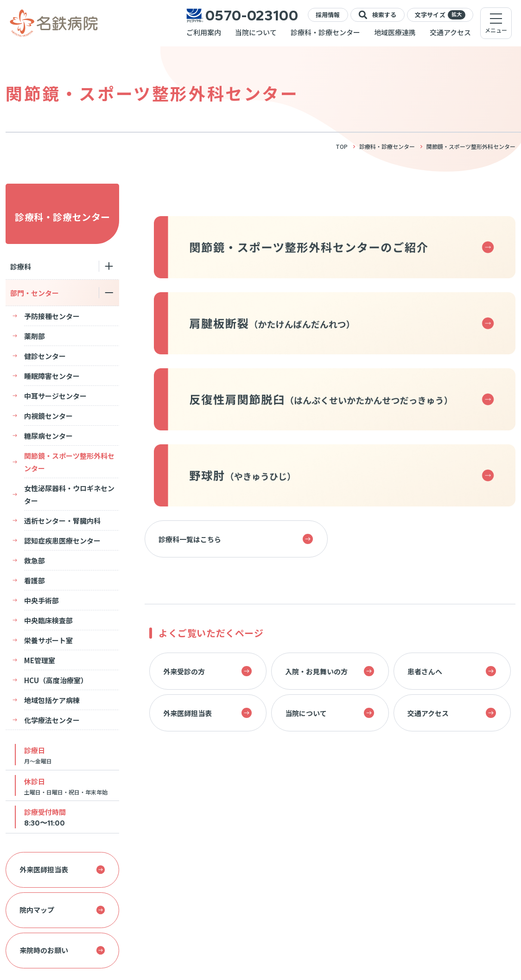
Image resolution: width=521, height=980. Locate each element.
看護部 (35, 580)
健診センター (45, 356)
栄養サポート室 (48, 640)
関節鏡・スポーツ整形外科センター (69, 462)
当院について (256, 32)
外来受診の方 (208, 671)
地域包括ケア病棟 (52, 700)
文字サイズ (440, 15)
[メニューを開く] (496, 23)
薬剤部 (35, 336)
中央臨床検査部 (48, 620)
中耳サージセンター (55, 396)
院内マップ (62, 910)
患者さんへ (452, 671)
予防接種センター (52, 316)
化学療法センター (45, 720)
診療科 (21, 266)
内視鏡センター (48, 416)
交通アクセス (450, 32)
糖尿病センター (48, 436)
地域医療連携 (395, 32)
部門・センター (35, 293)
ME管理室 (40, 660)
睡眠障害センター (52, 376)
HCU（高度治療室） (56, 680)
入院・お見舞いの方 (330, 671)
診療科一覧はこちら (236, 539)
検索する (378, 15)
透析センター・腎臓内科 (62, 521)
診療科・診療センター (325, 32)
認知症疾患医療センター (62, 541)
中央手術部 (41, 600)
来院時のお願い (62, 950)
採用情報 (328, 15)
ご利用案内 (204, 32)
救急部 (35, 560)
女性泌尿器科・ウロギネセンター (69, 494)
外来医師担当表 (62, 869)
